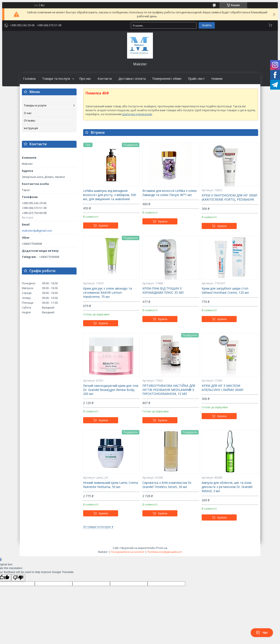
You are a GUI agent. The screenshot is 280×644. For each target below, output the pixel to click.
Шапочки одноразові (137, 114)
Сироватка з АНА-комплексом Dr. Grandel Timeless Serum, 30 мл (167, 485)
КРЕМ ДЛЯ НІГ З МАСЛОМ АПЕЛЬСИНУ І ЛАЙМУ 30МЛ (222, 388)
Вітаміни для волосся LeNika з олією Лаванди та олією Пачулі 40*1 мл (170, 193)
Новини (217, 79)
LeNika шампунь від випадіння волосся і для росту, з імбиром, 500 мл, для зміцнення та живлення (110, 195)
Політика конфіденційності (165, 552)
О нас (28, 113)
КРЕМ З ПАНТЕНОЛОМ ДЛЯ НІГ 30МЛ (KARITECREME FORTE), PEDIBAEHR (229, 197)
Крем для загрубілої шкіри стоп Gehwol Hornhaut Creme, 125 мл (225, 291)
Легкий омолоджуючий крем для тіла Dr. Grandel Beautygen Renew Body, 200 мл (111, 390)
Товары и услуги (35, 105)
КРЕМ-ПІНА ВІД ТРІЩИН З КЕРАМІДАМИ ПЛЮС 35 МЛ (163, 291)
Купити (103, 226)
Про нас (85, 79)
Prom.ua (162, 548)
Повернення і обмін (167, 79)
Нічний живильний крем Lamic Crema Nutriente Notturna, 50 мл (111, 485)
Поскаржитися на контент (128, 552)
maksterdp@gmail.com (37, 231)
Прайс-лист (196, 79)
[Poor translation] (18, 578)
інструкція (31, 128)
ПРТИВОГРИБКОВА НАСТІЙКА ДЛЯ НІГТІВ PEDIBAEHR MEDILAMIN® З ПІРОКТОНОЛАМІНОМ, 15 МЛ (169, 390)
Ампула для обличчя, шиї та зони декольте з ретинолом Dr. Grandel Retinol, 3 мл (227, 487)
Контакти (105, 79)
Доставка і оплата (132, 79)
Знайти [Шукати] (207, 25)
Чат (262, 633)
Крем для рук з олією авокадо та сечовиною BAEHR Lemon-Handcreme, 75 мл (108, 293)
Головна (29, 79)
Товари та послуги (56, 79)
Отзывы (30, 120)
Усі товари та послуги (97, 527)
